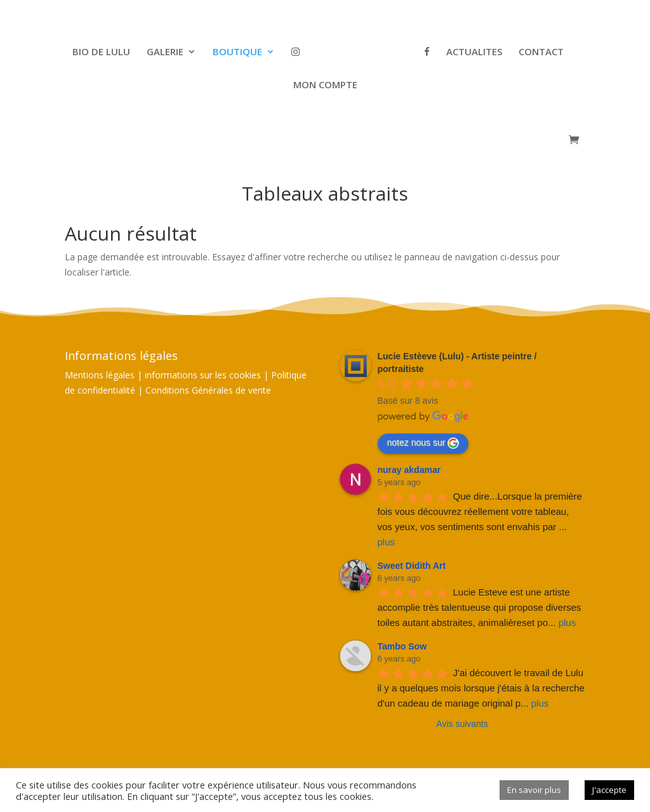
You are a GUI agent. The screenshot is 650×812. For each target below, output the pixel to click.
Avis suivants (462, 724)
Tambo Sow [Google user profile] (402, 646)
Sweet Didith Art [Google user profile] (412, 566)
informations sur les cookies (203, 375)
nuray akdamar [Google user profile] (409, 470)
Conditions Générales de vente (208, 390)
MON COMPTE (325, 85)
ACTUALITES (474, 52)
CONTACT (541, 52)
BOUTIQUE (237, 52)
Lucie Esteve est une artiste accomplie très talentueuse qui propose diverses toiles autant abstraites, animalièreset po (481, 607)
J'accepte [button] (609, 790)
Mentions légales (100, 375)
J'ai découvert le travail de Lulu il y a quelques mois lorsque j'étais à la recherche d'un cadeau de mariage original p (483, 688)
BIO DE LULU (101, 52)
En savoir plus (534, 790)
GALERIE (165, 52)
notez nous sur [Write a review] (423, 443)
